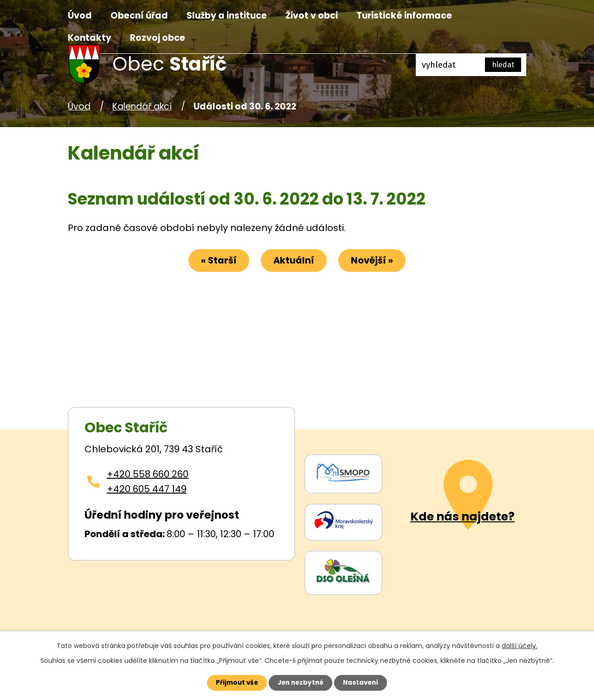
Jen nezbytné (300, 682)
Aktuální (294, 261)
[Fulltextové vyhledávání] (471, 65)
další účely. (520, 645)
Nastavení (365, 682)
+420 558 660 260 (148, 474)
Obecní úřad (139, 16)
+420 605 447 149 (147, 489)
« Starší (216, 261)
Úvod (80, 16)
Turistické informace (404, 16)
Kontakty (90, 38)
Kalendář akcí (142, 106)
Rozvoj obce (158, 38)
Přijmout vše (233, 682)
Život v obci (312, 16)
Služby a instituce (227, 16)
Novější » (375, 261)
